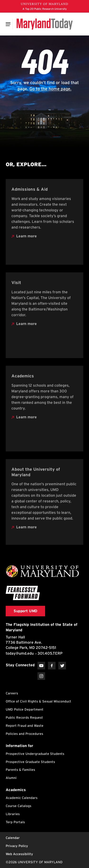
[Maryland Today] (44, 24)
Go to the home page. (50, 89)
